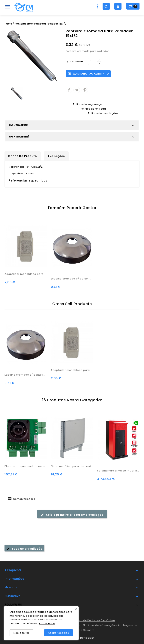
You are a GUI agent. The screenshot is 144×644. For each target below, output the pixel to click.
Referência (16, 167)
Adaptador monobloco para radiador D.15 (26, 274)
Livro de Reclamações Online (96, 620)
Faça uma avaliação (24, 549)
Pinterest (85, 90)
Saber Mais (47, 623)
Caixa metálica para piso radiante (72, 466)
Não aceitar (21, 633)
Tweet (77, 90)
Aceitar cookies (59, 633)
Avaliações (56, 156)
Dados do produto (23, 156)
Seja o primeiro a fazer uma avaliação (72, 515)
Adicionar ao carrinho (88, 74)
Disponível (16, 174)
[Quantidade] (93, 61)
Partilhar (69, 90)
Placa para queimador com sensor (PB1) (26, 466)
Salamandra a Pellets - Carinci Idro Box (118, 471)
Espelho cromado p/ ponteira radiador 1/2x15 (72, 279)
